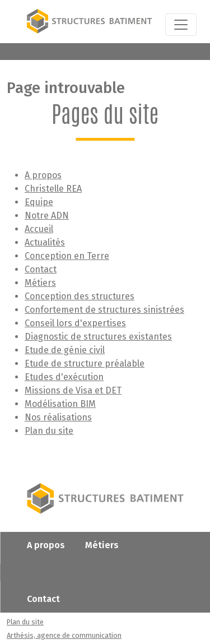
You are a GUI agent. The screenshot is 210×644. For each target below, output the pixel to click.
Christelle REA (53, 189)
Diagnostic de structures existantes (98, 337)
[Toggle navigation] (181, 25)
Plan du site (49, 431)
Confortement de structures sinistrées (104, 310)
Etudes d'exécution (64, 377)
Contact (41, 269)
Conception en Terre (67, 256)
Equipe (39, 202)
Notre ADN (47, 216)
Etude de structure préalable (85, 363)
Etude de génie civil (65, 350)
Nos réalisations (58, 417)
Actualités (45, 242)
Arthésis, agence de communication (64, 635)
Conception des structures (80, 296)
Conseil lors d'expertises (75, 323)
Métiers (40, 283)
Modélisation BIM (60, 404)
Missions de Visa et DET (73, 390)
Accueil (39, 229)
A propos (43, 175)
